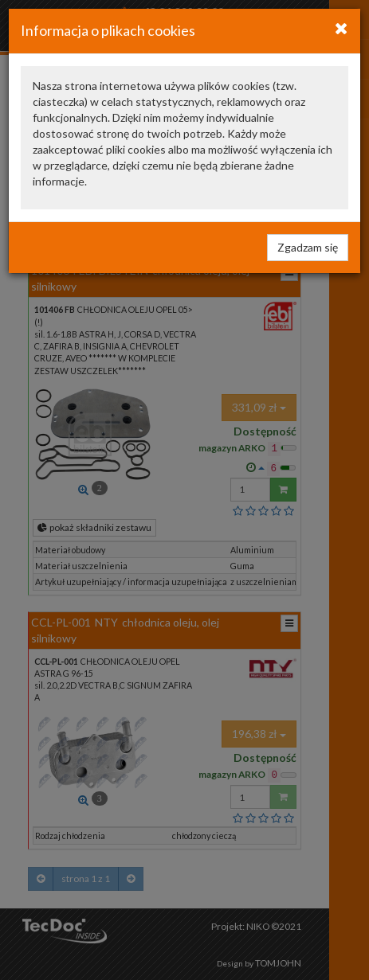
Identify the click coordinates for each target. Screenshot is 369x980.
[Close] (342, 28)
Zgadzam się (308, 247)
